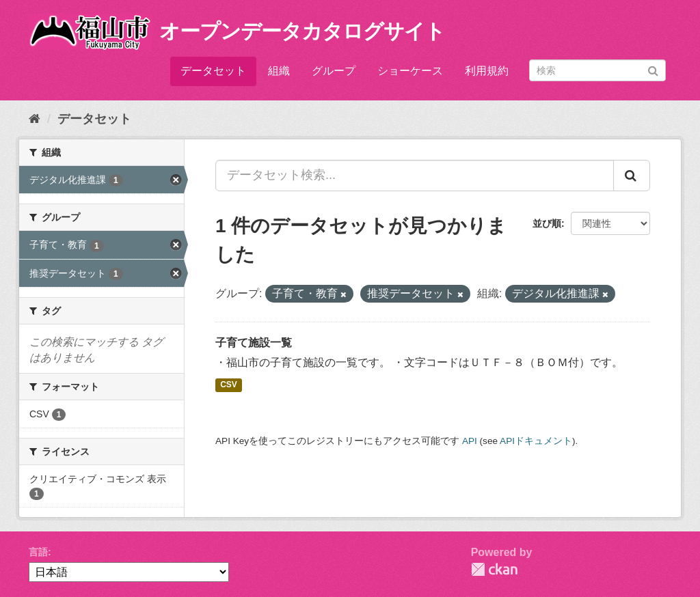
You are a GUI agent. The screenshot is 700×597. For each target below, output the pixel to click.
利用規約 (487, 71)
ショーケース (410, 71)
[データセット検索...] (415, 176)
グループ (334, 71)
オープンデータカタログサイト (302, 31)
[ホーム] (35, 119)
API (470, 441)
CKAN (494, 569)
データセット (213, 71)
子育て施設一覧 (254, 343)
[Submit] (653, 69)
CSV (229, 385)
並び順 (547, 223)
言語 (38, 552)
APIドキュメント (536, 441)
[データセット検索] (597, 70)
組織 (279, 71)
